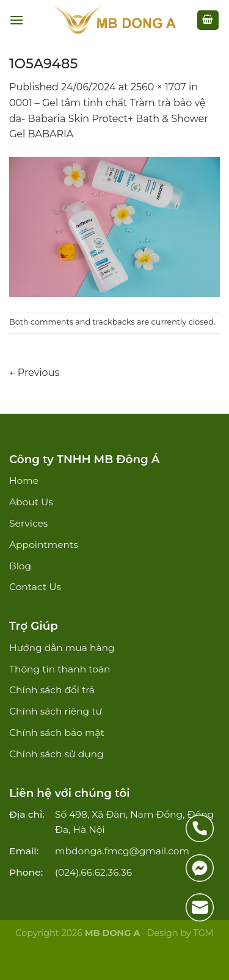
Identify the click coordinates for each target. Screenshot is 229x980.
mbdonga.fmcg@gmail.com (122, 851)
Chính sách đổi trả (52, 690)
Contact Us (35, 587)
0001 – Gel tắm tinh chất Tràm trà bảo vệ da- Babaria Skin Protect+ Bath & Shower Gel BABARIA (109, 118)
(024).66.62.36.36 (93, 872)
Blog (20, 566)
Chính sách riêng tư (56, 711)
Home (24, 481)
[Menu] (16, 20)
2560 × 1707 (158, 87)
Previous (34, 373)
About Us (31, 502)
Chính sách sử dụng (56, 754)
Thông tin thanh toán (60, 669)
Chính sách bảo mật (57, 733)
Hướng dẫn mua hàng (62, 648)
